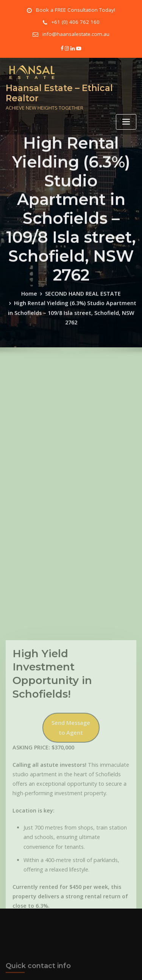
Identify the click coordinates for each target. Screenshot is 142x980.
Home (33, 337)
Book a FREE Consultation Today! (76, 10)
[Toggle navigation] (126, 116)
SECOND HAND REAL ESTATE (82, 337)
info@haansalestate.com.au (76, 32)
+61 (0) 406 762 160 (75, 21)
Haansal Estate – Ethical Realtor (55, 88)
